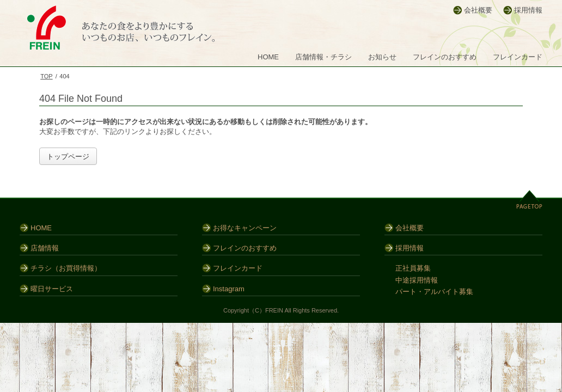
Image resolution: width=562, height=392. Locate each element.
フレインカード (518, 57)
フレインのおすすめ (445, 57)
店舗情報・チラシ (323, 57)
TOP (46, 76)
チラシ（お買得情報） (66, 268)
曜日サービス (52, 289)
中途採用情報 (417, 280)
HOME (268, 57)
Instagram (229, 289)
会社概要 (478, 10)
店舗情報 (45, 248)
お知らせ (382, 57)
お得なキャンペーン (245, 228)
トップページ (68, 157)
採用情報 (528, 10)
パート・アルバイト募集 (434, 292)
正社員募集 (413, 268)
